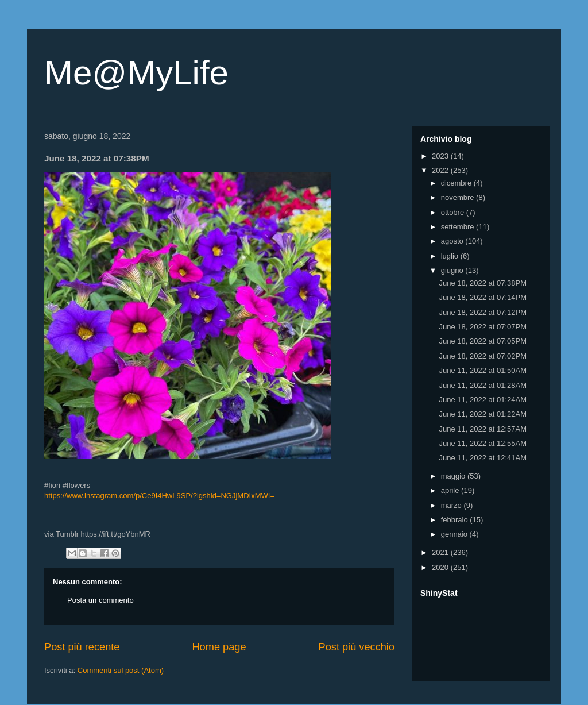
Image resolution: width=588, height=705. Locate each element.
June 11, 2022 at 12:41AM (483, 458)
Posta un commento (100, 600)
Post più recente (82, 647)
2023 (441, 156)
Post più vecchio (357, 647)
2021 (441, 552)
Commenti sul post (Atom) (121, 670)
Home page (219, 647)
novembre (459, 197)
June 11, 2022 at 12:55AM (483, 443)
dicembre (457, 183)
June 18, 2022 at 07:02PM (483, 356)
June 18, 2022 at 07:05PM (483, 341)
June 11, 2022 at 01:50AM (483, 370)
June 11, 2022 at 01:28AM (483, 385)
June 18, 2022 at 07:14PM (483, 297)
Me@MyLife (136, 73)
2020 (441, 567)
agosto (453, 241)
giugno (453, 270)
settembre (459, 227)
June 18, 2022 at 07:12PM (483, 312)
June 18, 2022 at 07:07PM (483, 327)
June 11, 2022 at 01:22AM (483, 414)
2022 (441, 170)
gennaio (455, 534)
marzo (452, 505)
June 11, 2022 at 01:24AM (483, 400)
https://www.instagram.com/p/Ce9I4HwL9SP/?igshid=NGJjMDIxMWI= (159, 496)
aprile (451, 490)
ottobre (454, 212)
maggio (454, 476)
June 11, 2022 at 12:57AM (483, 429)
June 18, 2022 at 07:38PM (483, 283)
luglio (451, 256)
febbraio (456, 520)
